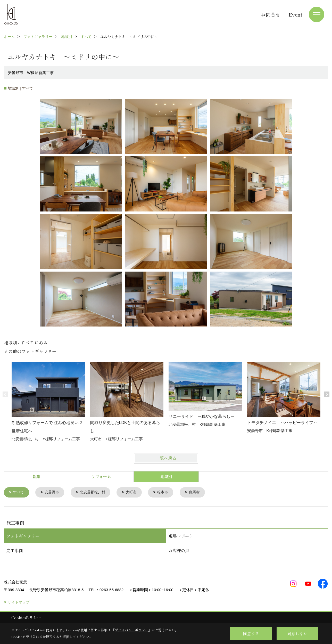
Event (295, 14)
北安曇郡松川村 (96, 492)
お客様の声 (179, 551)
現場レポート (181, 536)
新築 (36, 476)
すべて (19, 492)
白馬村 (201, 492)
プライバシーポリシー (131, 630)
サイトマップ (19, 602)
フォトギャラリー (23, 536)
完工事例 (15, 551)
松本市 (168, 492)
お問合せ (271, 14)
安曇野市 (53, 492)
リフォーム (101, 476)
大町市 (136, 492)
